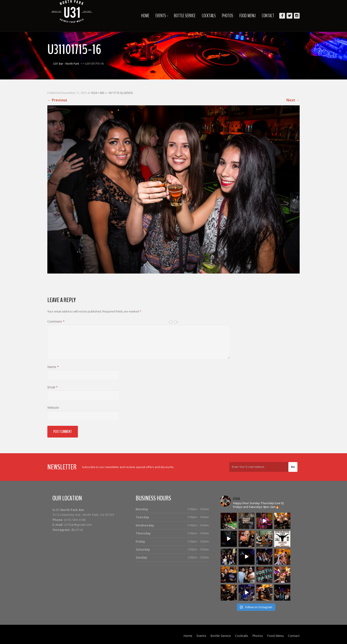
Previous (57, 100)
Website (53, 408)
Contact (268, 16)
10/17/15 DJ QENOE (120, 93)
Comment (56, 321)
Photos (228, 16)
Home (145, 16)
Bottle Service (185, 16)
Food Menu (248, 16)
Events (162, 16)
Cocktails (209, 16)
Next (293, 100)
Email (53, 387)
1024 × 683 (97, 93)
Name (53, 367)
